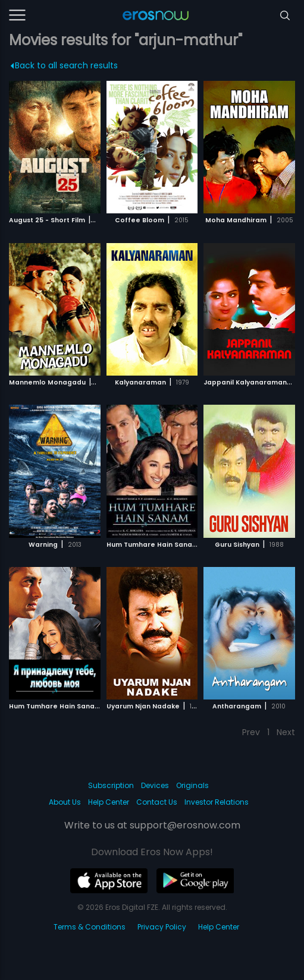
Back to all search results (65, 65)
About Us (65, 802)
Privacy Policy (162, 927)
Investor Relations (217, 802)
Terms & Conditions (90, 927)
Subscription (111, 785)
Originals (192, 785)
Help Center (109, 802)
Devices (155, 785)
